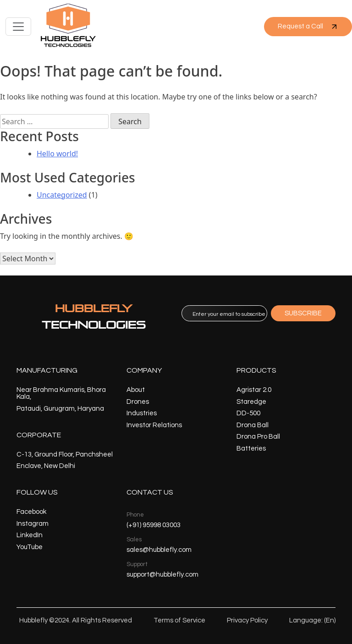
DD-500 (248, 413)
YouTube (30, 547)
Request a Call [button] (308, 27)
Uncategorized (62, 195)
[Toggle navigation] (18, 27)
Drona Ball (253, 425)
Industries (142, 413)
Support (137, 564)
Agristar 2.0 (254, 390)
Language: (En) (312, 620)
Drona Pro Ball (258, 437)
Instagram (33, 524)
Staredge (251, 402)
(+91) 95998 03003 (154, 525)
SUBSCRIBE (303, 313)
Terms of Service (179, 620)
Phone (135, 515)
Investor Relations (154, 425)
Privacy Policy (247, 620)
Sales (134, 539)
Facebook (31, 512)
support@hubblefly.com (162, 575)
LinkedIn (30, 535)
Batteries (251, 449)
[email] (224, 313)
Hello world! (57, 154)
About (136, 390)
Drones (138, 402)
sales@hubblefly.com (159, 550)
